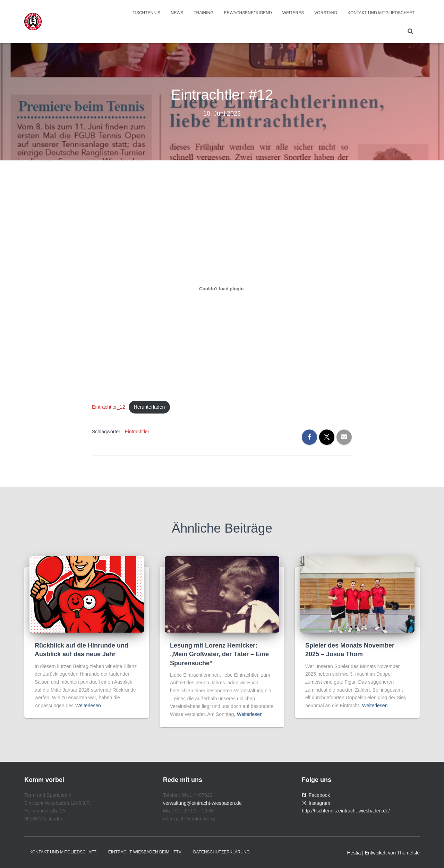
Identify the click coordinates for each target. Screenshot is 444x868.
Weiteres (293, 13)
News (177, 13)
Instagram (316, 803)
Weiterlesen (88, 706)
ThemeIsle (408, 853)
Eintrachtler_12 (109, 407)
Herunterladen (150, 407)
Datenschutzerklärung (221, 852)
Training (203, 13)
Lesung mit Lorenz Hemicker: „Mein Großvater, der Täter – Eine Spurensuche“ (219, 654)
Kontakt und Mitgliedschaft (381, 13)
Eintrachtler (137, 432)
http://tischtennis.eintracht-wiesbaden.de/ (346, 811)
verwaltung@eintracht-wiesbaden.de (202, 803)
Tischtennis (146, 13)
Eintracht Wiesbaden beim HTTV (145, 852)
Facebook (316, 795)
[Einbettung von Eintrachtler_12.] (222, 289)
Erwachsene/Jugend (248, 13)
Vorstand (326, 13)
